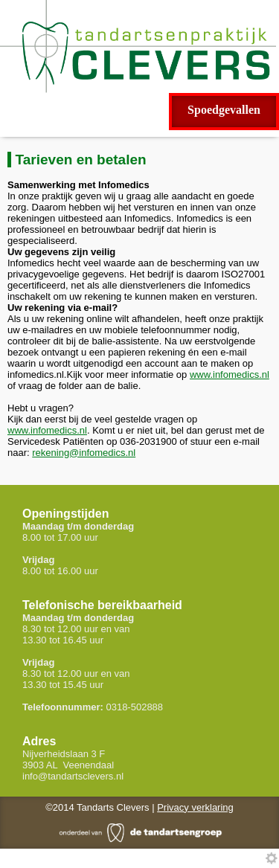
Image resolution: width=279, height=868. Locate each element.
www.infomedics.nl (230, 374)
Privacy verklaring (195, 807)
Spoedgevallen (224, 110)
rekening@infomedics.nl (84, 453)
